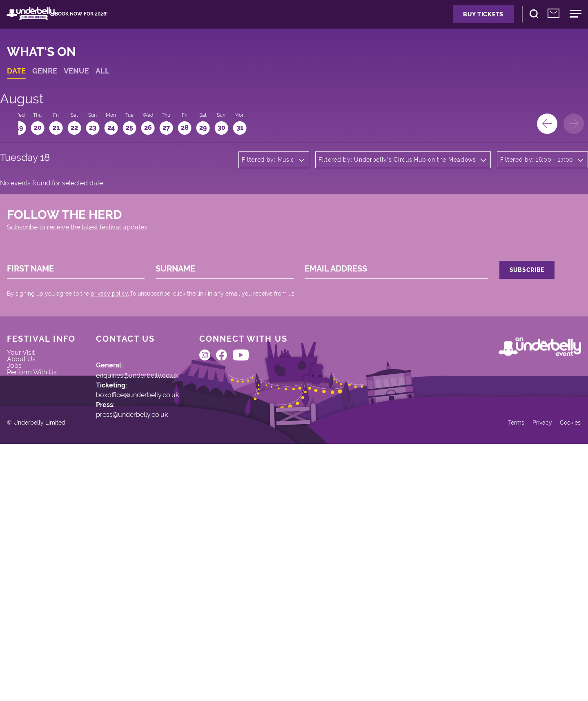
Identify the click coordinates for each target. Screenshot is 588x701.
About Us (34, 521)
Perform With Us (46, 545)
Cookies (556, 672)
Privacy (523, 672)
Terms (494, 672)
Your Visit (34, 509)
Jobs (27, 533)
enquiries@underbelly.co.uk (156, 530)
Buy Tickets (439, 22)
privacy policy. (122, 426)
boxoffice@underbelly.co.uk (155, 558)
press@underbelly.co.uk (150, 586)
